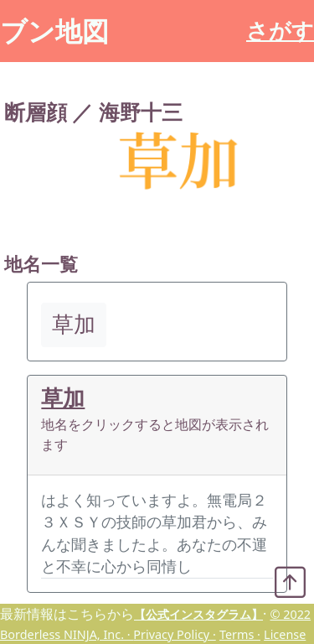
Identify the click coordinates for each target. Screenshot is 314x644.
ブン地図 (54, 31)
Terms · (240, 634)
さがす (280, 31)
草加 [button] (74, 324)
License (285, 634)
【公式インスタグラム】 (198, 614)
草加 (63, 398)
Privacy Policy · (174, 634)
